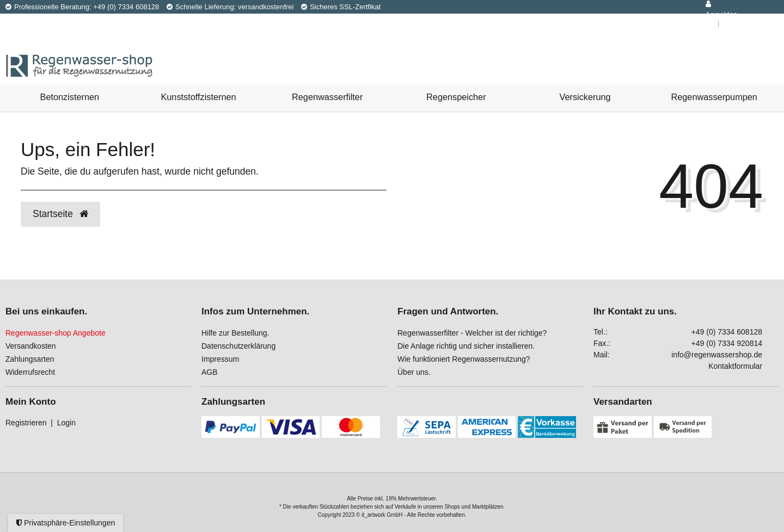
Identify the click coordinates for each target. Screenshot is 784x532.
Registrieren (26, 423)
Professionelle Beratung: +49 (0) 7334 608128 (82, 7)
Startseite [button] (60, 214)
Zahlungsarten (30, 359)
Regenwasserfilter (327, 97)
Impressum (220, 359)
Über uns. (414, 372)
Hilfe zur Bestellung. (235, 333)
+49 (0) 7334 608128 (727, 332)
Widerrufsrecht (30, 372)
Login (66, 423)
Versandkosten (31, 346)
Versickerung (585, 97)
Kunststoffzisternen (198, 97)
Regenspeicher (456, 97)
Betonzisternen (70, 97)
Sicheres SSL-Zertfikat (341, 7)
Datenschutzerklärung (238, 346)
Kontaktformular (735, 366)
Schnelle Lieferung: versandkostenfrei (230, 7)
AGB (210, 372)
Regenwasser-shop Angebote (56, 333)
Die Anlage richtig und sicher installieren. (466, 346)
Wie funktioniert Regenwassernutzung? (464, 359)
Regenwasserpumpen (714, 97)
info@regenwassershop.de (717, 355)
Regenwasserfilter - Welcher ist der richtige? (472, 333)
